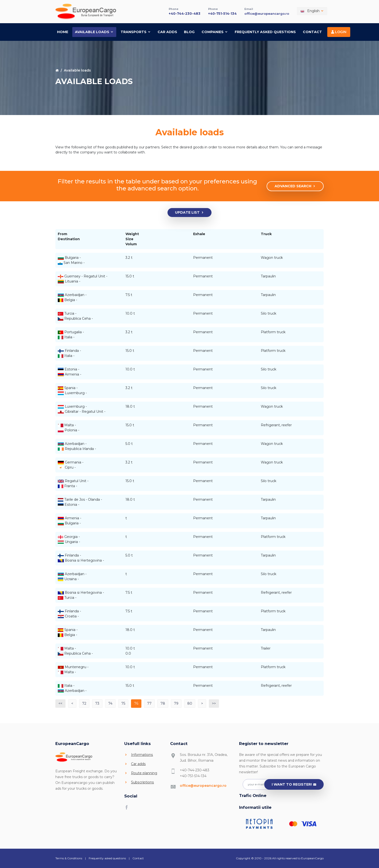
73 (97, 703)
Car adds (167, 31)
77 (149, 703)
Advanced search (295, 186)
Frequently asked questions (265, 31)
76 (136, 703)
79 (176, 703)
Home (63, 31)
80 (190, 703)
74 (110, 703)
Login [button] (339, 31)
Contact (312, 31)
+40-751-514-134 (220, 13)
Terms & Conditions (69, 858)
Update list (190, 212)
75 (123, 703)
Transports (136, 31)
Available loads (94, 31)
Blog (189, 31)
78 (163, 703)
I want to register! (294, 784)
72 (84, 703)
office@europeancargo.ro (266, 13)
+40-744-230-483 (181, 13)
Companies (215, 31)
